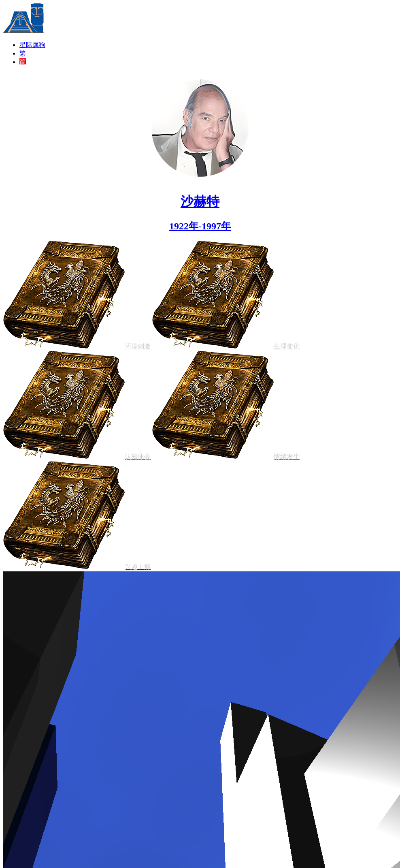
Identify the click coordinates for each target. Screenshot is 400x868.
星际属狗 (32, 45)
